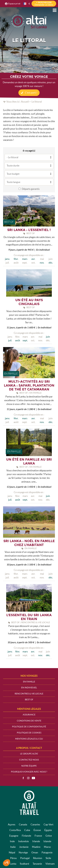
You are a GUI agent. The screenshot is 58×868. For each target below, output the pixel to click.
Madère (36, 847)
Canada (23, 824)
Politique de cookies (29, 733)
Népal (12, 852)
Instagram (28, 778)
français (25, 4)
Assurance (29, 715)
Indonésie (24, 841)
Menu (55, 10)
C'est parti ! (31, 93)
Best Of (29, 700)
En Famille (29, 682)
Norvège (23, 852)
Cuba (27, 830)
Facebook (23, 778)
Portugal (25, 858)
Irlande (36, 841)
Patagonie (47, 852)
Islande (47, 841)
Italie (13, 847)
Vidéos (33, 778)
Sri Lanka (11, 864)
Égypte (48, 830)
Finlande (26, 836)
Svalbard (24, 864)
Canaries (35, 824)
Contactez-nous (29, 760)
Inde (12, 841)
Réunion (38, 858)
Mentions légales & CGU (29, 739)
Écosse (37, 830)
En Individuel (29, 688)
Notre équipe (29, 766)
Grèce (49, 836)
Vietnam (50, 864)
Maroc (47, 847)
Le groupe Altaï (29, 754)
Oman (35, 852)
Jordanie (24, 847)
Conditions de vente (29, 721)
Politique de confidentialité (29, 727)
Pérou (13, 858)
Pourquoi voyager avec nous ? (29, 772)
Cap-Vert (48, 824)
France (38, 836)
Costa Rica (15, 830)
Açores (12, 824)
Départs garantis (31, 189)
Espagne (14, 836)
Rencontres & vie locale (29, 694)
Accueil (25, 102)
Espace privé (14, 4)
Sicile (48, 858)
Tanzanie (37, 864)
